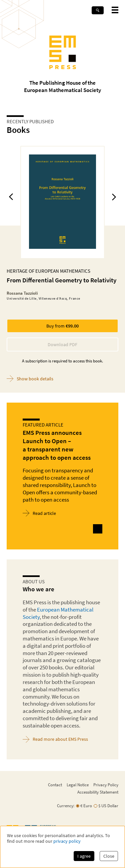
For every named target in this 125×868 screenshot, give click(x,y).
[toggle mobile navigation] (115, 10)
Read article (39, 513)
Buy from (62, 326)
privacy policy (67, 841)
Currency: (66, 806)
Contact (55, 785)
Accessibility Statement (98, 792)
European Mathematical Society (58, 613)
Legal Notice (78, 785)
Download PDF (62, 344)
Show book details (30, 379)
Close (109, 856)
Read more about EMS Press (55, 739)
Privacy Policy (106, 785)
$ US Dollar (108, 806)
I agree (84, 856)
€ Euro (86, 806)
